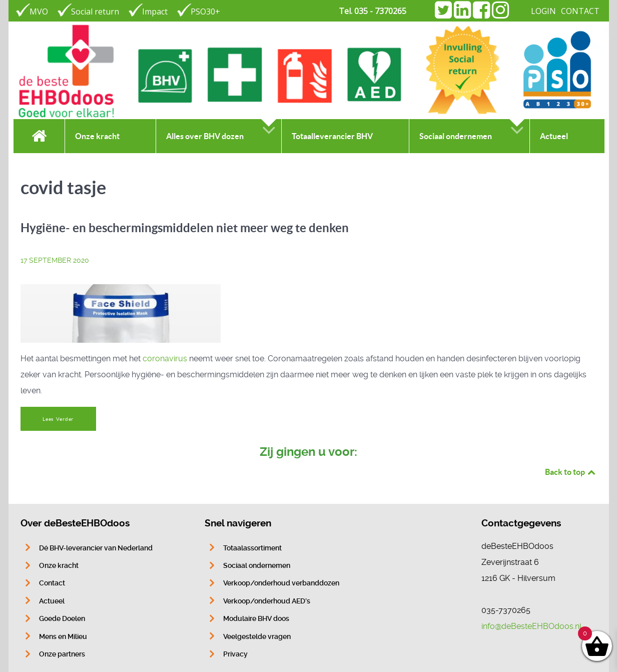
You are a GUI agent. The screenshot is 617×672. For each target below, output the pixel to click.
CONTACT (580, 11)
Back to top (571, 472)
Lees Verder (58, 419)
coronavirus (165, 359)
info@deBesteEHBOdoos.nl (531, 626)
